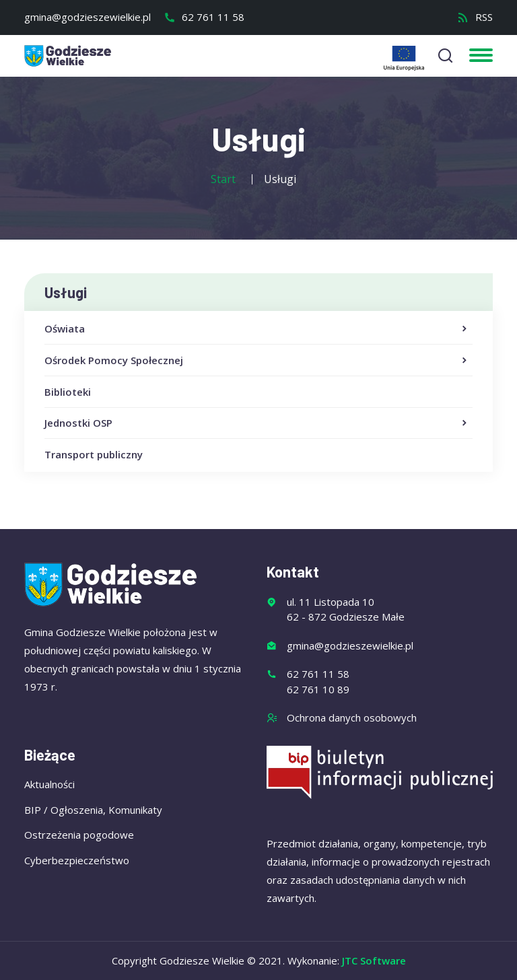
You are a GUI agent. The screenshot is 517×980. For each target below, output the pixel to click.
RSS (475, 17)
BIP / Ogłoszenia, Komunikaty (93, 810)
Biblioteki (68, 392)
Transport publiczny (94, 454)
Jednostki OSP (257, 423)
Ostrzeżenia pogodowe (79, 835)
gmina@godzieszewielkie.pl (88, 17)
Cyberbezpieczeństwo (77, 860)
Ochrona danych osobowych (352, 717)
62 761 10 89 (318, 689)
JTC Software (374, 960)
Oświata (257, 329)
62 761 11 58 (204, 17)
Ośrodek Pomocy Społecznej (257, 361)
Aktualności (49, 784)
